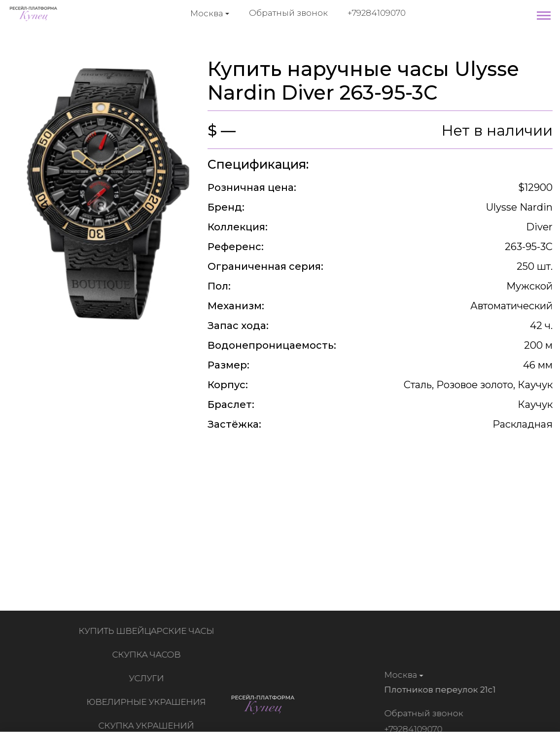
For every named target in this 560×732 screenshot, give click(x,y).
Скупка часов (149, 655)
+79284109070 (377, 13)
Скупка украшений (148, 726)
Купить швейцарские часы (149, 631)
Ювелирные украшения (148, 702)
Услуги (149, 678)
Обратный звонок (288, 13)
